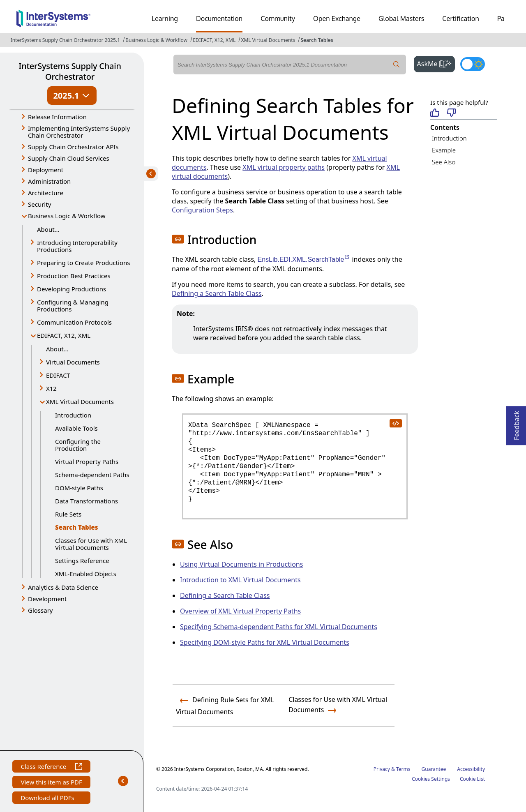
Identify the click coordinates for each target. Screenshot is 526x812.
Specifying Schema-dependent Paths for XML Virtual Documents (279, 627)
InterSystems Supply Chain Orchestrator (70, 71)
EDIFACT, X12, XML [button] (64, 335)
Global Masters (401, 18)
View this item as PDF (51, 783)
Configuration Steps (202, 210)
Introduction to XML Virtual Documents (240, 580)
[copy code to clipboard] (395, 423)
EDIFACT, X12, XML (214, 40)
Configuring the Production (78, 445)
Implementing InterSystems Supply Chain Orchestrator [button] (79, 132)
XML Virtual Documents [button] (80, 401)
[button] (178, 239)
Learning (165, 18)
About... (48, 229)
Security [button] (39, 204)
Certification (461, 18)
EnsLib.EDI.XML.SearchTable (304, 260)
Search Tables (317, 40)
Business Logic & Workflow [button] (67, 216)
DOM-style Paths (79, 488)
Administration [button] (49, 181)
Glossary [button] (40, 610)
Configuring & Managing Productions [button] (73, 306)
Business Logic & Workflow (156, 40)
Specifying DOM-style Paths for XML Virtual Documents (265, 642)
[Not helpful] (451, 113)
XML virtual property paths (284, 167)
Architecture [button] (46, 193)
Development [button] (47, 599)
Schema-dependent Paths (92, 475)
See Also (444, 162)
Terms (403, 769)
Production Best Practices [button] (74, 276)
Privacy (382, 769)
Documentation (219, 18)
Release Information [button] (57, 117)
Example (444, 150)
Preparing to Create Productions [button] (84, 263)
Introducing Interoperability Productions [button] (77, 246)
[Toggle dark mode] (473, 64)
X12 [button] (51, 388)
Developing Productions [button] (72, 289)
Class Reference (51, 767)
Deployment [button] (46, 170)
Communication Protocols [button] (74, 322)
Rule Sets (68, 514)
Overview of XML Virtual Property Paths (240, 611)
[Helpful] (435, 113)
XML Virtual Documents (268, 40)
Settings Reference (82, 561)
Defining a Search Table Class (217, 293)
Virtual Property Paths (87, 461)
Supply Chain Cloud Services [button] (69, 158)
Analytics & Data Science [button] (63, 587)
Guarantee (434, 769)
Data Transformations (87, 501)
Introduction (73, 415)
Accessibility (471, 769)
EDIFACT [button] (58, 375)
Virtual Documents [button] (73, 362)
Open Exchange (337, 18)
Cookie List (472, 779)
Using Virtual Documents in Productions (241, 564)
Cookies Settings (431, 779)
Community (278, 18)
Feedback (517, 423)
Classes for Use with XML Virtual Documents (91, 544)
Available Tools (76, 428)
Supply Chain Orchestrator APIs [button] (73, 147)
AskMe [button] (436, 63)
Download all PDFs (48, 799)
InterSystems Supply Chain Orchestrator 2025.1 (65, 40)
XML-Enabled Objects (86, 574)
